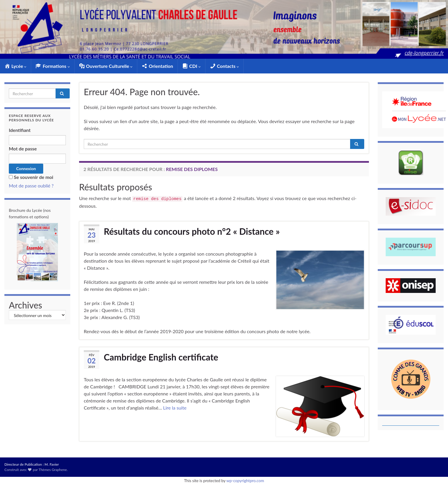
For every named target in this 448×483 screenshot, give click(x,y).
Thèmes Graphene (53, 470)
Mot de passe (23, 149)
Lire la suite (175, 408)
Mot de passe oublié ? (31, 186)
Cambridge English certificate (161, 357)
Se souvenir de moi (34, 177)
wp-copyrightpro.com (245, 481)
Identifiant (20, 130)
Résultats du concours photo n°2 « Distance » (192, 231)
